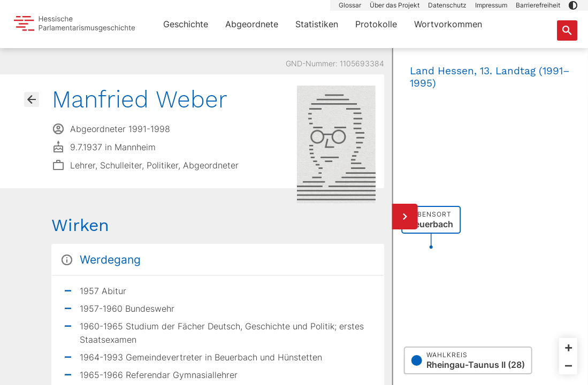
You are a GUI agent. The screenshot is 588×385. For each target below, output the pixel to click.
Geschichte (186, 24)
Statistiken (317, 24)
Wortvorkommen (448, 24)
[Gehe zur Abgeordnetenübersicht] (32, 99)
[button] (573, 5)
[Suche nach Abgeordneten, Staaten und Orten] (567, 30)
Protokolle (376, 24)
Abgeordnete (252, 24)
